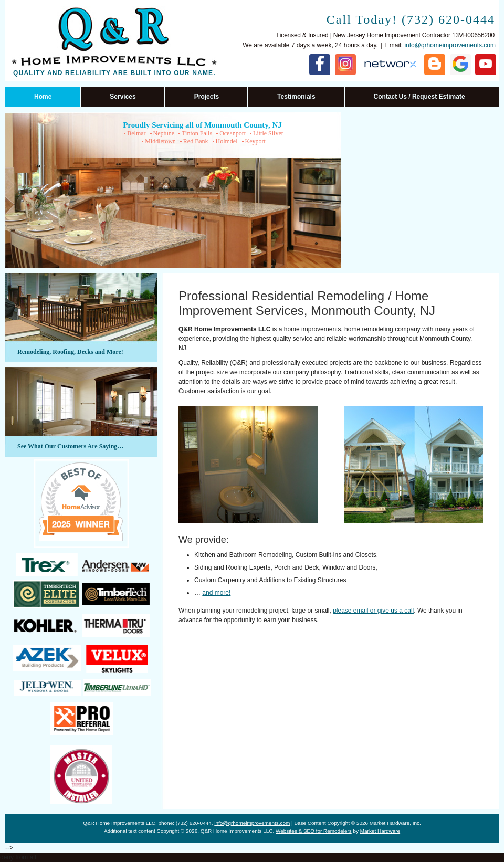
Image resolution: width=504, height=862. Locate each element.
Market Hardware (380, 831)
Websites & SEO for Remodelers (314, 831)
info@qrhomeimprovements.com (450, 45)
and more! (216, 593)
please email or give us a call (373, 611)
